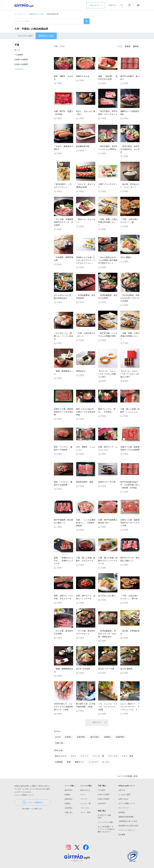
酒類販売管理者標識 (126, 817)
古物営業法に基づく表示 (128, 821)
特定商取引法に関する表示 (128, 826)
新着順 (128, 46)
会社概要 (122, 835)
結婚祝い (68, 795)
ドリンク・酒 (85, 803)
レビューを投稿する (33, 802)
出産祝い (68, 803)
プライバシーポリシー (127, 830)
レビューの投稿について (25, 795)
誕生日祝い (69, 790)
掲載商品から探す (37, 14)
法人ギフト (95, 5)
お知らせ (122, 790)
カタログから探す (25, 36)
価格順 (136, 46)
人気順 (119, 46)
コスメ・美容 (85, 812)
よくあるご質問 (124, 795)
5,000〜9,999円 (21, 64)
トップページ (20, 14)
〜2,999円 (19, 55)
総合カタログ (85, 790)
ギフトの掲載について (127, 803)
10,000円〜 (19, 69)
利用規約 (122, 812)
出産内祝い (69, 808)
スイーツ (84, 799)
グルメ (83, 795)
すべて (17, 50)
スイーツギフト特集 (105, 822)
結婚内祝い (69, 799)
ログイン (113, 5)
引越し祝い (69, 812)
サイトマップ (123, 808)
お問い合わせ (123, 799)
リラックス (85, 808)
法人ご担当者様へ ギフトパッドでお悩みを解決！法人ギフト (106, 829)
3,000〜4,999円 (21, 60)
